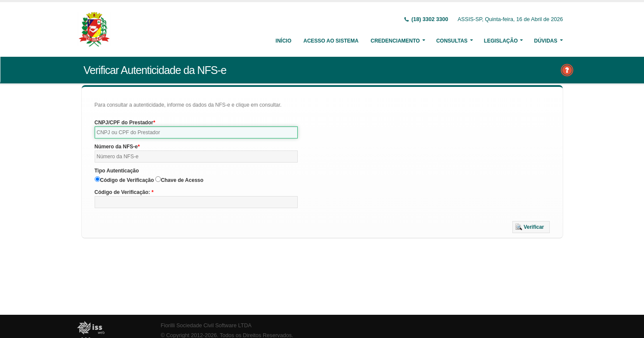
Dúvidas (545, 41)
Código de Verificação (127, 180)
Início (284, 41)
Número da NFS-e (116, 147)
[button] (531, 227)
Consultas (452, 41)
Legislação (501, 41)
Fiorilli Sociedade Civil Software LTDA (206, 326)
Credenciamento (395, 41)
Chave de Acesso (182, 180)
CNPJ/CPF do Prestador (124, 123)
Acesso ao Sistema (331, 41)
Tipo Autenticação (117, 171)
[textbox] (196, 132)
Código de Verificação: (123, 192)
